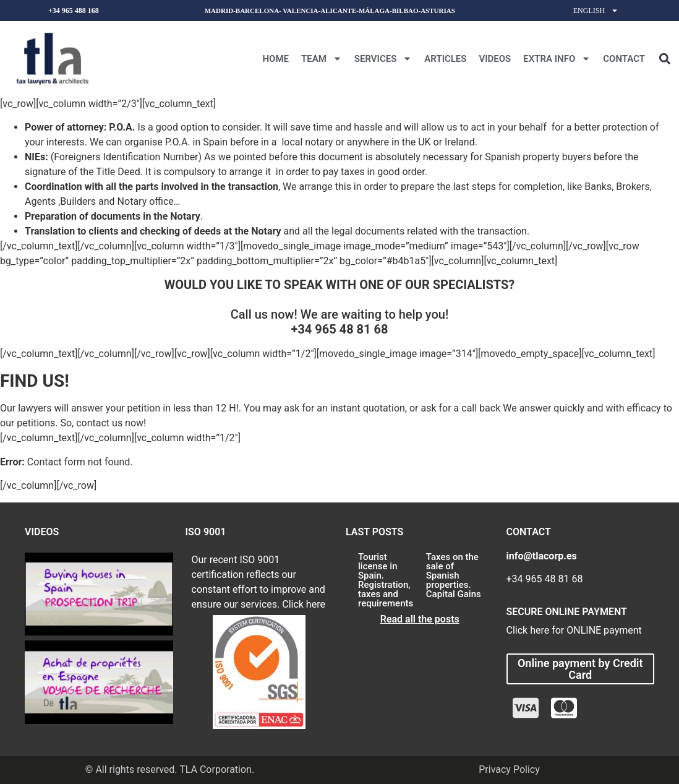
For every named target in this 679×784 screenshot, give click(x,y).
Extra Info (557, 58)
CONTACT (624, 59)
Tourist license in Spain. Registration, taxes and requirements (386, 580)
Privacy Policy (509, 769)
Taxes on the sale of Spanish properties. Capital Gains (454, 575)
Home (275, 59)
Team (322, 58)
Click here (304, 604)
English (596, 11)
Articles (445, 59)
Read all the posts (420, 619)
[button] (664, 58)
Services (383, 58)
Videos (495, 59)
